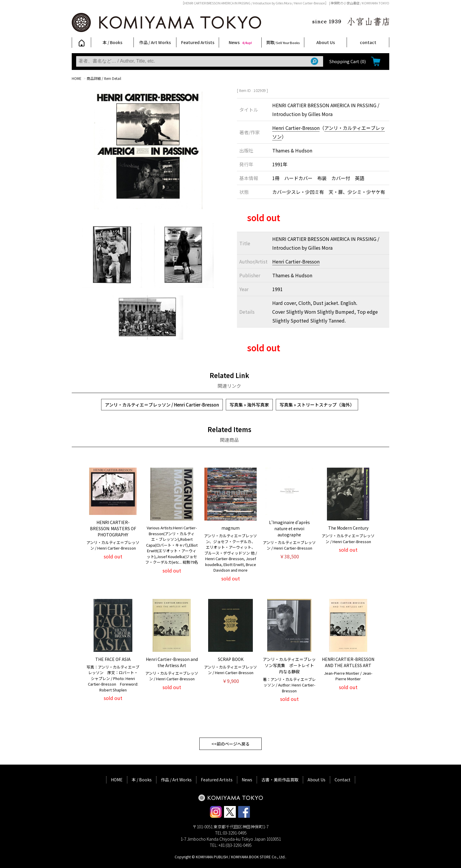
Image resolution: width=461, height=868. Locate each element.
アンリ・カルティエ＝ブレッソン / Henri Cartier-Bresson (162, 405)
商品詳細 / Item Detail (104, 78)
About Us (326, 42)
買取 (283, 42)
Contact (343, 780)
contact (368, 42)
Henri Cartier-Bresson (296, 128)
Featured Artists (198, 42)
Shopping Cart (347, 61)
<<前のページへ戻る (230, 744)
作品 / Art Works (155, 42)
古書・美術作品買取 (280, 780)
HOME (77, 78)
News (240, 42)
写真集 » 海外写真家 (249, 405)
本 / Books (112, 42)
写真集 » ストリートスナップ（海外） (317, 405)
